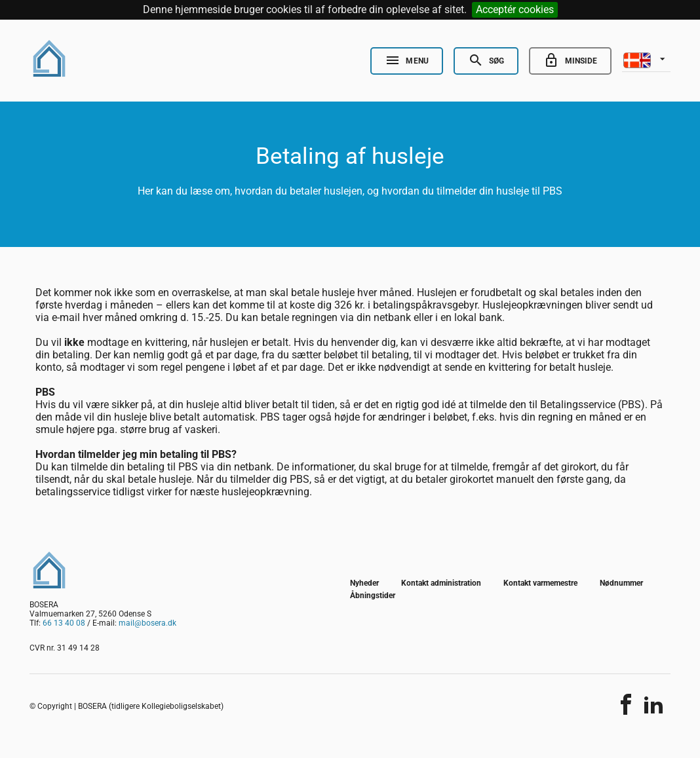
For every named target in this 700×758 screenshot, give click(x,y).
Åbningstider (373, 596)
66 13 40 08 (64, 623)
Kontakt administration (441, 583)
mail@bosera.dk (147, 623)
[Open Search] (486, 61)
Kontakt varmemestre (540, 583)
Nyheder (364, 583)
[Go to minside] (570, 61)
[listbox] (646, 59)
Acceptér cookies (515, 9)
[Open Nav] (407, 61)
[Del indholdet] (626, 704)
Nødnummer (621, 583)
